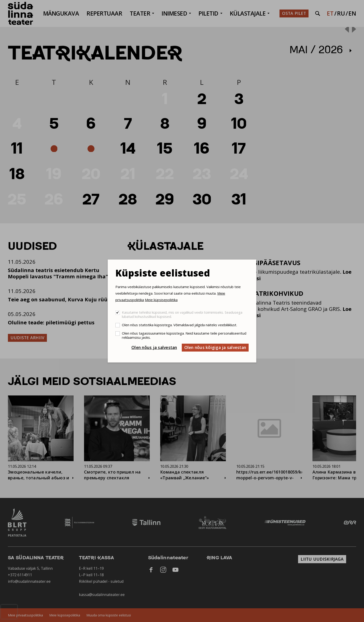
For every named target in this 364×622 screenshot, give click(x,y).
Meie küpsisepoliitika (161, 300)
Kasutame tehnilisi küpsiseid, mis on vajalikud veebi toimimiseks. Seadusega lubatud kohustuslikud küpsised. (182, 314)
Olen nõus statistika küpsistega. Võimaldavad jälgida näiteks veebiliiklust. (179, 325)
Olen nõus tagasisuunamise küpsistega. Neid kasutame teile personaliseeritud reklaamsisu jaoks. (184, 335)
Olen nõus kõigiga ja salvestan (215, 347)
